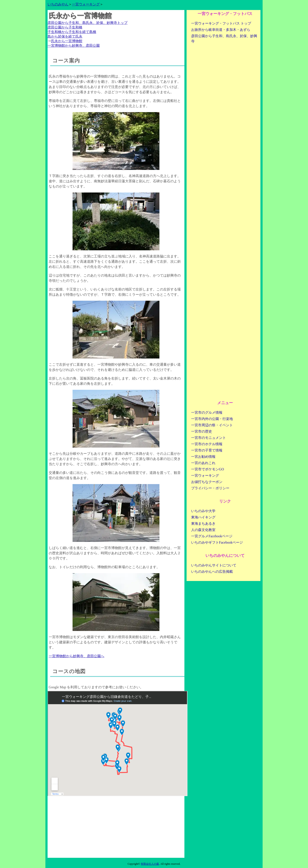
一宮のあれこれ (203, 463)
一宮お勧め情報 (203, 457)
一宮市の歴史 (202, 431)
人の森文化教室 (203, 530)
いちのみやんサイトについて (214, 565)
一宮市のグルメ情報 (207, 412)
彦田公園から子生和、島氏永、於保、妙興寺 (224, 39)
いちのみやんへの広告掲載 (212, 572)
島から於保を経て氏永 (65, 36)
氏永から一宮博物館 (67, 41)
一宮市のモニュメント (209, 438)
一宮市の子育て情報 (207, 450)
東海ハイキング (203, 517)
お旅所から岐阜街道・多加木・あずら (221, 30)
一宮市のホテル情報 (207, 444)
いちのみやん (58, 4)
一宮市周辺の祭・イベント (212, 425)
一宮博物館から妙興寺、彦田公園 (74, 46)
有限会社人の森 (150, 864)
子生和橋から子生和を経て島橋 (72, 32)
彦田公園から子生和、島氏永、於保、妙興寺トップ (88, 23)
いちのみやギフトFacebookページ (217, 542)
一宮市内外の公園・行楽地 (212, 419)
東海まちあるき (203, 524)
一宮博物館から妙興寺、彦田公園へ (76, 656)
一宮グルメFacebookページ (212, 536)
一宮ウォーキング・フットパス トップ (221, 23)
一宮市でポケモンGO (208, 469)
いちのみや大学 (203, 511)
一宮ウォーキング (86, 4)
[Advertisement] (116, 827)
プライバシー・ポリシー (210, 488)
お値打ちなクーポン (207, 482)
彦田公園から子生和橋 (65, 27)
